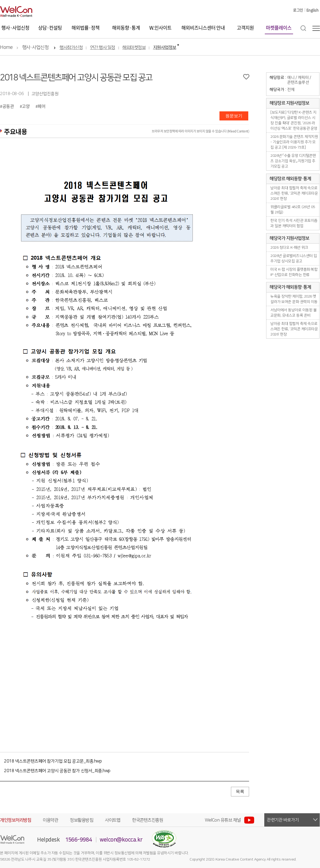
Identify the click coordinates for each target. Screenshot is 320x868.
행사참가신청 (71, 48)
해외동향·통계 (126, 28)
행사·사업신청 (15, 28)
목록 (240, 791)
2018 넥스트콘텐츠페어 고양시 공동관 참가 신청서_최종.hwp (57, 771)
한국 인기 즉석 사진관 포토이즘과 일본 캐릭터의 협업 (294, 223)
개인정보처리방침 (15, 820)
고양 (26, 106)
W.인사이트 (160, 28)
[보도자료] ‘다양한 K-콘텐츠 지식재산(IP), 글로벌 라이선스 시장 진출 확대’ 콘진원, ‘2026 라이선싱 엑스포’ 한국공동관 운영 (294, 120)
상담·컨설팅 (50, 28)
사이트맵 (113, 820)
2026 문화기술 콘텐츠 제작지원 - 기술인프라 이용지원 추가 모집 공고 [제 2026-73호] (294, 142)
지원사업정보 (165, 48)
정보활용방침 (81, 820)
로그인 (298, 10)
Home (6, 48)
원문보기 (234, 116)
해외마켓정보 (134, 48)
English (313, 10)
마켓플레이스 (279, 28)
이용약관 (50, 820)
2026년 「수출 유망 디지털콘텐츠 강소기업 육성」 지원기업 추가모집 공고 (293, 161)
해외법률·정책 (85, 28)
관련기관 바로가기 (283, 820)
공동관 (8, 106)
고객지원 (245, 28)
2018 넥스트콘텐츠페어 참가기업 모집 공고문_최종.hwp (53, 761)
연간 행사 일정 (103, 48)
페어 (41, 106)
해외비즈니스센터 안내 (203, 28)
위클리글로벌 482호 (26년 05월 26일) (293, 210)
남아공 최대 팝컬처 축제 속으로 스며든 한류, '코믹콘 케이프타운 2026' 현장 (294, 193)
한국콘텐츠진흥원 (147, 820)
